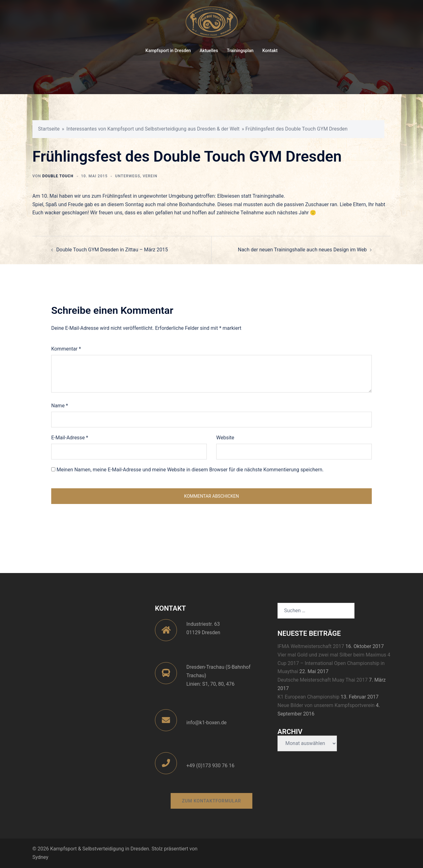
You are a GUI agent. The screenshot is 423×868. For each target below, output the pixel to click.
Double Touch (58, 176)
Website (225, 438)
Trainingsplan (240, 51)
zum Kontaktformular (211, 801)
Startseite (49, 129)
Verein (150, 176)
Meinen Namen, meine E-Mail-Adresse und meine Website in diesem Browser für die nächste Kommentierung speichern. (190, 470)
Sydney (40, 857)
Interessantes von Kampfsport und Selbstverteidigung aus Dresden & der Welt (153, 129)
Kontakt (270, 51)
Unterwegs (128, 176)
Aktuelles (209, 51)
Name (60, 406)
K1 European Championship (308, 697)
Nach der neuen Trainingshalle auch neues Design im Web (302, 250)
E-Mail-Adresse (70, 438)
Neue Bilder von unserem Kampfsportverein (326, 705)
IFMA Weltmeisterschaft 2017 (311, 646)
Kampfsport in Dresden (168, 51)
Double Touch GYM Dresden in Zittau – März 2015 (112, 250)
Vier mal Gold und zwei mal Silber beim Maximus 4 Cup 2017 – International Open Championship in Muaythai (334, 663)
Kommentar (66, 349)
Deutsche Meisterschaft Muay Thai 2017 (323, 680)
